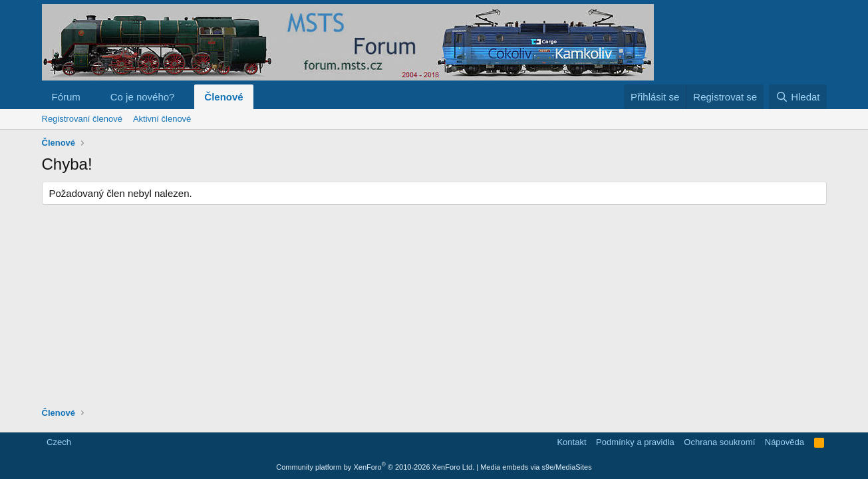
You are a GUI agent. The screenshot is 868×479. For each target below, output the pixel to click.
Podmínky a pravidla (635, 442)
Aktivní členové (162, 119)
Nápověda (785, 442)
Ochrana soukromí (719, 442)
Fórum (66, 97)
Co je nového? (143, 97)
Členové (223, 97)
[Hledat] (798, 97)
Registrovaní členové (82, 119)
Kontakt (571, 442)
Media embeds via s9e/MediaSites (536, 467)
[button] (91, 97)
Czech (58, 442)
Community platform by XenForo (375, 467)
